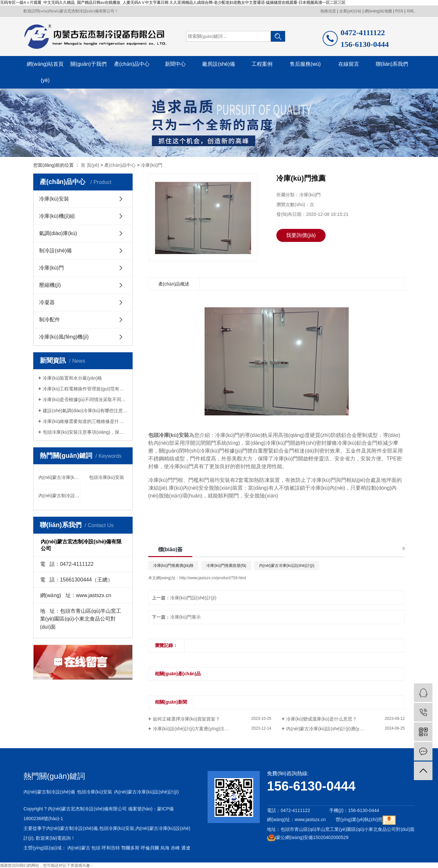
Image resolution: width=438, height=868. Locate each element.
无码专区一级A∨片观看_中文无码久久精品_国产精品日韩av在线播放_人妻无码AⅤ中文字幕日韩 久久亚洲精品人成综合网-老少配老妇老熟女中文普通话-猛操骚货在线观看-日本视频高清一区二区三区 (173, 3)
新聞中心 (175, 64)
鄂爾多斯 (130, 848)
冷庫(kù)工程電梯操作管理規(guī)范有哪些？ (85, 389)
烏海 (165, 848)
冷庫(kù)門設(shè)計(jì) (193, 598)
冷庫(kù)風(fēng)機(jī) (64, 337)
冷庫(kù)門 (152, 165)
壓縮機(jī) (50, 285)
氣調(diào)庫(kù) (58, 233)
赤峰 (175, 848)
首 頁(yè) (90, 165)
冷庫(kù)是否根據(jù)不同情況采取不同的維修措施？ (85, 399)
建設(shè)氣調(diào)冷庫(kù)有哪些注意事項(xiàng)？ (85, 411)
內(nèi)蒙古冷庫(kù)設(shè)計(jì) (60, 477)
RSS (399, 11)
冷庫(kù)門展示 (185, 617)
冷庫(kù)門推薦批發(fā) (226, 566)
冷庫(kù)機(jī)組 (57, 216)
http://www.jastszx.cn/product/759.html (213, 578)
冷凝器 (47, 302)
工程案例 (262, 64)
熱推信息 (328, 11)
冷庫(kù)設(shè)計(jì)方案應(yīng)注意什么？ (198, 729)
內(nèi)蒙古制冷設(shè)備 (60, 496)
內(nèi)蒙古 (79, 848)
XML (410, 11)
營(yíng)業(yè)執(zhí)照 (359, 819)
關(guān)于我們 (88, 64)
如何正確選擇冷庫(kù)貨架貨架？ (186, 719)
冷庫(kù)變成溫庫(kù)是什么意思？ (321, 719)
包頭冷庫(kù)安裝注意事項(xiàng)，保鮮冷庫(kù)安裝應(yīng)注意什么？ (85, 432)
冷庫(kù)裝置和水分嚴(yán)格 (72, 378)
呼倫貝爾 (150, 848)
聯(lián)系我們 (392, 64)
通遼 (186, 848)
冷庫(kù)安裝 (54, 199)
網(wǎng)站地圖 (378, 11)
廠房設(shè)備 (218, 64)
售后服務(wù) (305, 64)
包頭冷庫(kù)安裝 (107, 477)
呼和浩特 (111, 848)
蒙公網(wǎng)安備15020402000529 (308, 837)
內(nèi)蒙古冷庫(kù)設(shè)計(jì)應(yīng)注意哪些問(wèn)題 (345, 729)
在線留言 (349, 64)
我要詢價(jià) (301, 235)
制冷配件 (50, 320)
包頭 (96, 848)
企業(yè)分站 (350, 11)
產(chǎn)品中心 (132, 64)
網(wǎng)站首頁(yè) (45, 72)
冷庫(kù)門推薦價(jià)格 (174, 566)
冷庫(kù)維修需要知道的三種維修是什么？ (85, 421)
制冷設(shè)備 (55, 251)
